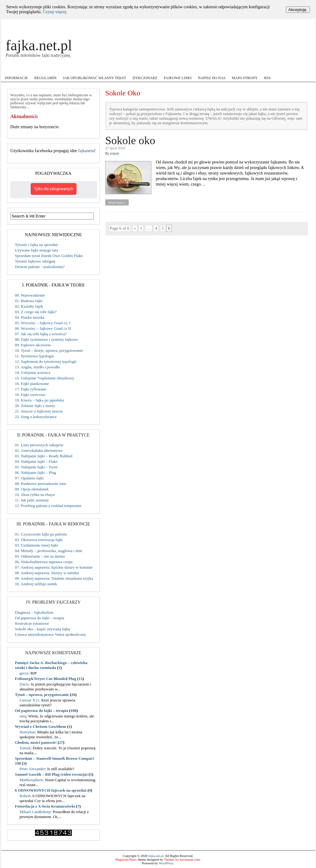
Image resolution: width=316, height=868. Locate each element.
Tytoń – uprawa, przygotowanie (42, 695)
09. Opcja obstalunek (32, 489)
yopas (114, 153)
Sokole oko (130, 140)
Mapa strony (245, 78)
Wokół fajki (244, 69)
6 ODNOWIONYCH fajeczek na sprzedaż (51, 790)
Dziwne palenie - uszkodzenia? (40, 267)
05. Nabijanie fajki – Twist (36, 467)
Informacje (16, 78)
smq (23, 716)
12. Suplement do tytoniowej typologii (46, 361)
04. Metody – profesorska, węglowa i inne (49, 551)
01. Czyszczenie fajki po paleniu (41, 534)
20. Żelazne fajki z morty (35, 406)
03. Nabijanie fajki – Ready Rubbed (44, 456)
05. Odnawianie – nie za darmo (40, 556)
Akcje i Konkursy (22, 69)
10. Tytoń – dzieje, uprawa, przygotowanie (49, 350)
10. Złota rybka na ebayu (35, 495)
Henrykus (27, 732)
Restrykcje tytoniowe (32, 623)
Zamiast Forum (281, 68)
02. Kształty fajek (29, 306)
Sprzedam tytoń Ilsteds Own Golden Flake (49, 256)
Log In (290, 24)
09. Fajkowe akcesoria (33, 345)
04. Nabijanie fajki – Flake (36, 461)
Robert (25, 796)
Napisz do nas (212, 78)
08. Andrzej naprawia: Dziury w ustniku (47, 573)
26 (73, 695)
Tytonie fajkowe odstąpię (35, 261)
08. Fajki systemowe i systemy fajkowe (47, 339)
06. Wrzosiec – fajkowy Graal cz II (43, 328)
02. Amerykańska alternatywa (39, 450)
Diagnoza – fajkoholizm (34, 612)
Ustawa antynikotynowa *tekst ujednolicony (51, 634)
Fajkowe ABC (64, 69)
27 (61, 742)
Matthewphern (31, 780)
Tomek (25, 748)
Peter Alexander (32, 769)
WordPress (166, 863)
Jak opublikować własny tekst (95, 78)
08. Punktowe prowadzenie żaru (41, 484)
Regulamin (45, 78)
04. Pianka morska (30, 317)
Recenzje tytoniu (170, 69)
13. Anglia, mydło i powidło (38, 367)
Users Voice (209, 69)
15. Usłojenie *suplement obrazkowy (45, 378)
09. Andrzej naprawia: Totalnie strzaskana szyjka (54, 578)
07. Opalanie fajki (29, 478)
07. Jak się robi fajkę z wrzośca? (41, 334)
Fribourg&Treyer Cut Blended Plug (46, 679)
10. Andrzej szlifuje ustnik (36, 584)
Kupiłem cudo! (103, 68)
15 (81, 679)
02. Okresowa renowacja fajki (39, 540)
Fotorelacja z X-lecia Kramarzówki (45, 806)
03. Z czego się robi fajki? (36, 312)
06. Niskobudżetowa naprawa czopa (44, 562)
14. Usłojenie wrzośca (33, 373)
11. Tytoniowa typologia (35, 356)
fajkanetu (86, 151)
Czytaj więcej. (55, 12)
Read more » (117, 202)
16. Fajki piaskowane (32, 384)
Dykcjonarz (145, 78)
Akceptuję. (298, 10)
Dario (24, 684)
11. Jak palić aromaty (32, 500)
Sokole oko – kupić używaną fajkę (43, 629)
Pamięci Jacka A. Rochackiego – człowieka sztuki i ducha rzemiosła (51, 665)
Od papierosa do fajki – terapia (40, 618)
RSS (267, 78)
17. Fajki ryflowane (31, 389)
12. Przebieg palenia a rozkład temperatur (48, 506)
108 (74, 711)
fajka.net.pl (39, 45)
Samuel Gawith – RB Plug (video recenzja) (51, 774)
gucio (24, 673)
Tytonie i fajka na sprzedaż (37, 245)
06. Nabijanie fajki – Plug (36, 472)
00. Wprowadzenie (30, 295)
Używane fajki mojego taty (37, 250)
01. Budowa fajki (29, 301)
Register (303, 24)
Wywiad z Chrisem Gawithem (41, 726)
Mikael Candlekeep (35, 812)
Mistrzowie (135, 68)
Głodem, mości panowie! (36, 742)
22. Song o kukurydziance (36, 417)
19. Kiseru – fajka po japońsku (40, 400)
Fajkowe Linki (178, 78)
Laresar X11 (29, 700)
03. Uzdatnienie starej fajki (37, 545)
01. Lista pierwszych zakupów (39, 445)
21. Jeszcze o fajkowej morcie (39, 411)
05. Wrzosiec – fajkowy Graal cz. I (43, 323)
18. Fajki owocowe (30, 395)
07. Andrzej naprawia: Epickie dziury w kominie (54, 567)
